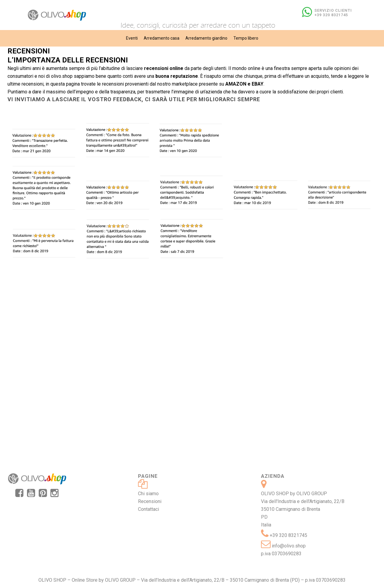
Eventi (132, 38)
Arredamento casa (162, 38)
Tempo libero (246, 38)
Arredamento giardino (206, 38)
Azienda (273, 476)
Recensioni (150, 501)
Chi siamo (148, 494)
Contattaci (148, 509)
